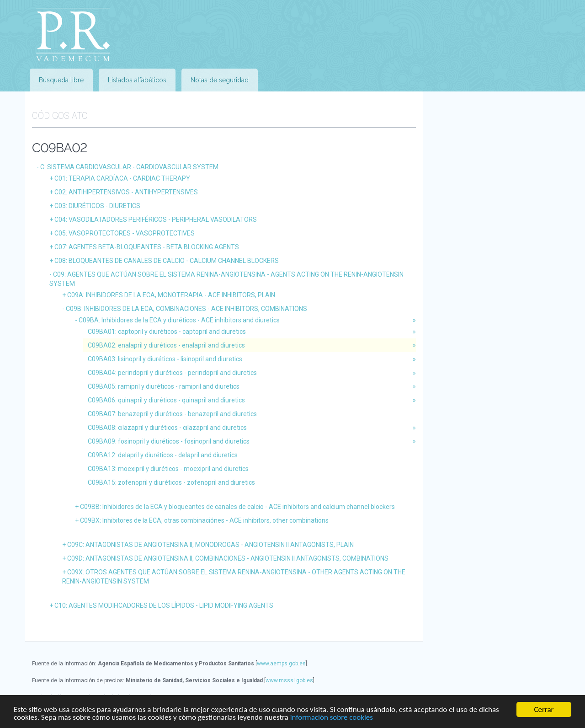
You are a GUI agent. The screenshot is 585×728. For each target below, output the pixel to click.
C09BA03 (165, 359)
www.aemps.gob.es (281, 664)
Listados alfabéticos (137, 80)
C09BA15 (171, 482)
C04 (156, 219)
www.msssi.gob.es (289, 680)
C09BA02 (166, 345)
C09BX (204, 520)
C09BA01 (167, 332)
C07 (147, 247)
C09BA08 (167, 428)
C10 (164, 605)
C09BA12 (163, 455)
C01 (122, 178)
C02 (126, 192)
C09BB (237, 507)
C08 (167, 261)
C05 (125, 233)
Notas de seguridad (220, 80)
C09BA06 (166, 400)
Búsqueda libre (61, 80)
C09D (228, 558)
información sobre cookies (332, 717)
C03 (97, 206)
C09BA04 (172, 373)
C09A (171, 295)
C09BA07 (172, 414)
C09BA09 (169, 441)
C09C (210, 545)
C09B (186, 309)
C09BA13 (168, 469)
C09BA (179, 320)
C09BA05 (164, 386)
